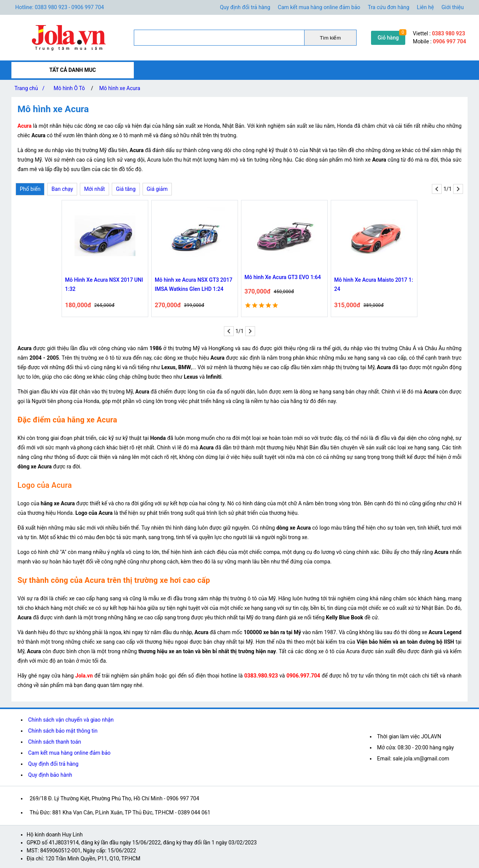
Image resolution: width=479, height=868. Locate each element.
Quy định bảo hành (50, 775)
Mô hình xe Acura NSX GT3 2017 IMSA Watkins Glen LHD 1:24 (194, 284)
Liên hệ (426, 7)
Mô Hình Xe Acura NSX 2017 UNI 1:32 (104, 284)
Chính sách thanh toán (55, 742)
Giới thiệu (453, 7)
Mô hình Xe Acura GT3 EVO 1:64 (283, 277)
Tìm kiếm (330, 38)
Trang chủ (31, 88)
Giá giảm (157, 189)
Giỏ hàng (388, 38)
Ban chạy (62, 189)
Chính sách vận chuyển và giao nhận (71, 720)
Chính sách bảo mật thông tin (63, 731)
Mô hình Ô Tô (69, 88)
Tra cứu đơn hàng (389, 7)
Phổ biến (30, 189)
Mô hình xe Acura (120, 88)
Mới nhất (94, 189)
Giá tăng (126, 189)
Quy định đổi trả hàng (245, 7)
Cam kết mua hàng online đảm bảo (319, 7)
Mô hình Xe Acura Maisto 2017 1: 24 (374, 284)
